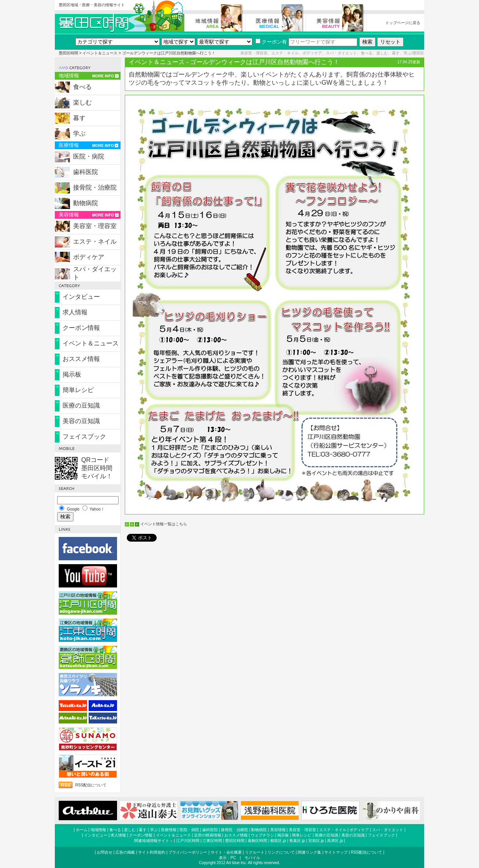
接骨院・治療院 (95, 187)
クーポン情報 (81, 328)
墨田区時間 (68, 53)
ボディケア (89, 257)
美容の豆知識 (81, 421)
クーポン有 (271, 42)
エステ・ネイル (95, 241)
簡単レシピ (78, 390)
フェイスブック (84, 437)
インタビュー (81, 297)
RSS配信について (91, 785)
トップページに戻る (403, 23)
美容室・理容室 (95, 226)
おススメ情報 (81, 359)
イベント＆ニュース (100, 53)
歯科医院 (86, 172)
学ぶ (79, 133)
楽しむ (82, 102)
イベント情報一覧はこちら (164, 524)
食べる (82, 87)
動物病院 (86, 203)
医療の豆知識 (81, 405)
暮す (79, 118)
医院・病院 (89, 156)
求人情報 (75, 312)
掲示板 (72, 374)
